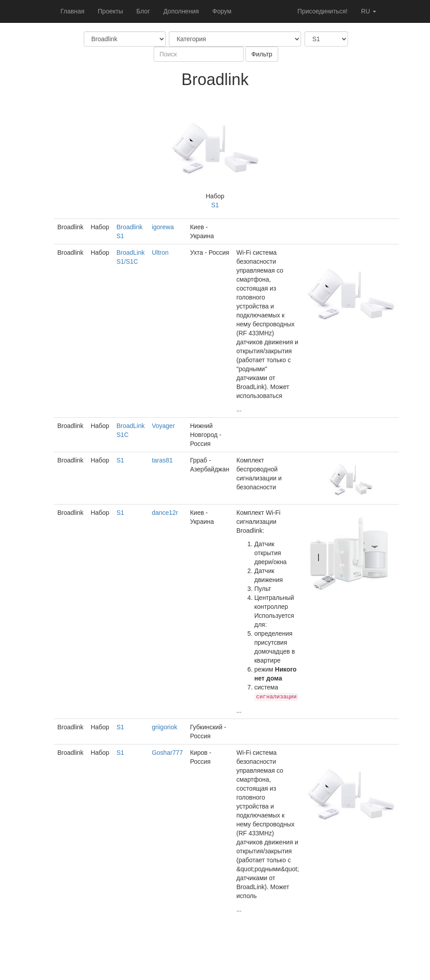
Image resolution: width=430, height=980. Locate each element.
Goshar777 (167, 753)
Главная (72, 11)
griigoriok (165, 727)
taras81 (162, 460)
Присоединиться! (322, 11)
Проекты (110, 11)
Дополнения (181, 11)
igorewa (163, 227)
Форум (222, 11)
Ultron (160, 252)
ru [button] (369, 11)
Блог (143, 11)
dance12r (165, 513)
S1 (215, 205)
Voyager (163, 426)
